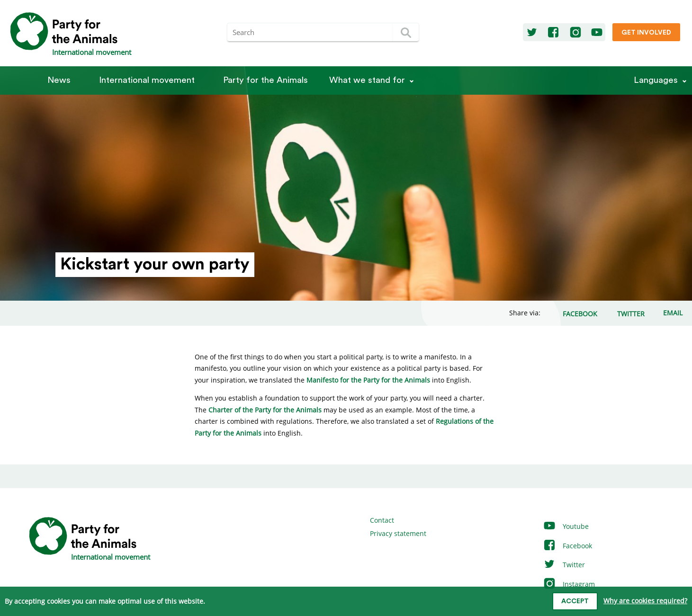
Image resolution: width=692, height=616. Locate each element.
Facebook (567, 546)
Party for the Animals (265, 80)
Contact (382, 520)
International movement (147, 80)
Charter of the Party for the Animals (265, 410)
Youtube (566, 526)
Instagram (569, 584)
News (59, 80)
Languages (656, 80)
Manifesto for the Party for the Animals (368, 380)
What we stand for (367, 80)
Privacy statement (398, 533)
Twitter (564, 565)
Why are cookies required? (645, 601)
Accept (575, 601)
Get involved (646, 33)
